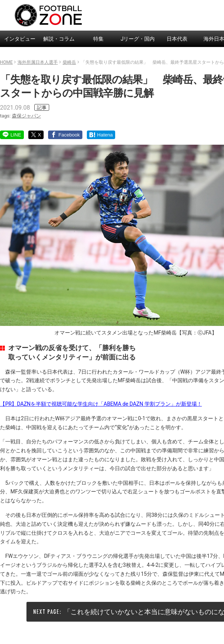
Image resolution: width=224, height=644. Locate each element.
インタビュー (20, 39)
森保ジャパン (26, 116)
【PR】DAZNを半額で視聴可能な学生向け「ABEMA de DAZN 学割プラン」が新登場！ (101, 404)
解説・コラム (59, 39)
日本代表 (177, 39)
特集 (98, 39)
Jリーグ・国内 (138, 39)
